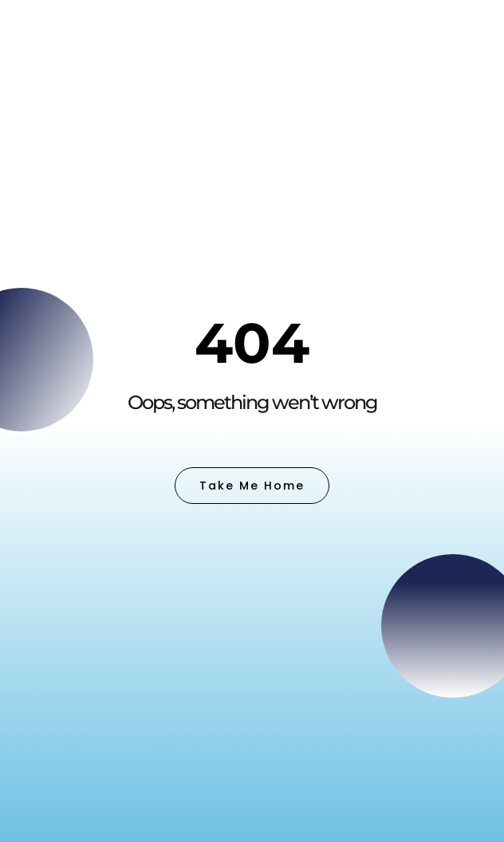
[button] (463, 58)
